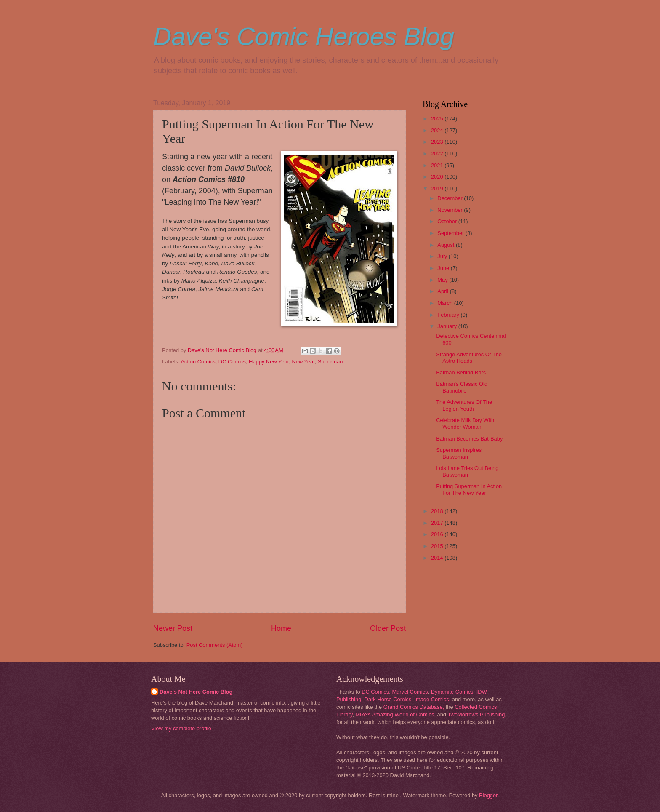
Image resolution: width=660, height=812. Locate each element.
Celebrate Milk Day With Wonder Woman (465, 423)
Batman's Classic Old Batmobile (462, 387)
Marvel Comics (410, 692)
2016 (438, 534)
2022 (438, 154)
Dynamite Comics (452, 692)
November (451, 210)
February (449, 315)
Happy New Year (269, 362)
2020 (438, 177)
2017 (438, 523)
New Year (303, 362)
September (451, 233)
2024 (438, 130)
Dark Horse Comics (388, 699)
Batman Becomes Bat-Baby (469, 439)
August (447, 245)
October (448, 221)
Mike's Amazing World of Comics (395, 715)
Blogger (488, 795)
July (443, 256)
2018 (438, 511)
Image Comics (431, 699)
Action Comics (198, 362)
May (443, 280)
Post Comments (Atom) (215, 645)
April (443, 291)
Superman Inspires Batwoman (459, 453)
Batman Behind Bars (461, 373)
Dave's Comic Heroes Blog (304, 36)
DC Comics (232, 362)
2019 (438, 188)
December (451, 198)
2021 (438, 165)
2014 (438, 558)
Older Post (388, 628)
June (444, 268)
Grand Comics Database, (414, 707)
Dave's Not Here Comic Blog (196, 692)
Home (281, 628)
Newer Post (173, 628)
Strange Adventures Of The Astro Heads (469, 358)
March (446, 303)
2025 (438, 119)
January (448, 326)
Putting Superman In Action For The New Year (469, 489)
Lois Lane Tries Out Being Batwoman (467, 471)
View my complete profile (181, 728)
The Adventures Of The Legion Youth (464, 405)
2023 (438, 142)
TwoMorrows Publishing (476, 715)
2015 (438, 546)
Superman (330, 362)
